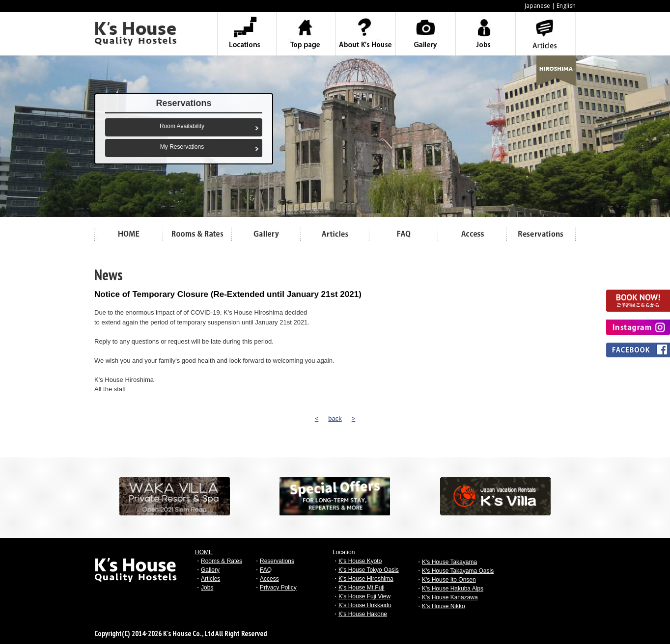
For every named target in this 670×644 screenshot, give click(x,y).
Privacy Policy (278, 588)
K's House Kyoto (360, 561)
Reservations (277, 561)
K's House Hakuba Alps (453, 589)
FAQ (266, 570)
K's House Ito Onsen (449, 580)
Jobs (207, 588)
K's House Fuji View (364, 596)
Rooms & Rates (222, 561)
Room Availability (182, 126)
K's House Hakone (363, 614)
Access (269, 579)
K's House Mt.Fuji (362, 588)
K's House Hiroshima (366, 579)
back (335, 418)
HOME (204, 552)
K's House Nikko (444, 606)
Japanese (537, 6)
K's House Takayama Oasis (458, 571)
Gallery (210, 570)
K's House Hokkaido (365, 605)
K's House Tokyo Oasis (369, 570)
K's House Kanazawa (450, 597)
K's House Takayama (449, 562)
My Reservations (182, 147)
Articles (210, 579)
